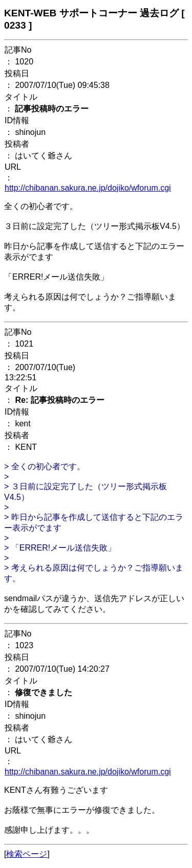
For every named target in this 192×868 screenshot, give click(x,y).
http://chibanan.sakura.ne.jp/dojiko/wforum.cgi (88, 188)
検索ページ (27, 854)
